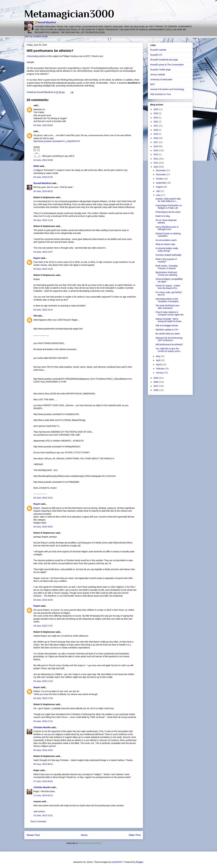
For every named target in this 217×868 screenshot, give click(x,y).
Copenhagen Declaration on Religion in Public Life (169, 207)
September (161, 183)
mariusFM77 (117, 862)
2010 (156, 167)
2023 (156, 118)
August (160, 187)
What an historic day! (165, 244)
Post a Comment (38, 821)
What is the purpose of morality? (166, 260)
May (158, 356)
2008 (156, 382)
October (160, 179)
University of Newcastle (161, 79)
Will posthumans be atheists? (169, 344)
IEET (88, 56)
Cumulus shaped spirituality (168, 255)
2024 (156, 113)
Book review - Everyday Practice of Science (167, 267)
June (159, 195)
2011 (156, 163)
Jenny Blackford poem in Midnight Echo (167, 228)
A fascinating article (36, 56)
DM (35, 316)
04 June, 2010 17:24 (43, 681)
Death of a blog (163, 216)
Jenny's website (158, 75)
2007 (156, 386)
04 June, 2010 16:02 (43, 527)
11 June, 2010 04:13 (43, 795)
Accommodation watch (166, 240)
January (160, 373)
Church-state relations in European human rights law (169, 313)
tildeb (36, 166)
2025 (156, 109)
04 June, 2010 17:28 (43, 698)
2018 (156, 138)
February (160, 369)
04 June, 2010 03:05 (43, 125)
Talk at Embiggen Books (167, 326)
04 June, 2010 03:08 (43, 160)
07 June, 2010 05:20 (43, 781)
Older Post (135, 835)
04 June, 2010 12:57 (43, 252)
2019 (156, 134)
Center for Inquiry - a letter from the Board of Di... (168, 287)
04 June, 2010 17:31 (43, 721)
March (159, 365)
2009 (156, 378)
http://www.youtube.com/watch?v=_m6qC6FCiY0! (57, 141)
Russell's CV (156, 55)
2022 (156, 122)
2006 (156, 390)
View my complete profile (36, 36)
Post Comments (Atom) (90, 843)
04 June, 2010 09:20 (43, 191)
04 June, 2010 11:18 (43, 220)
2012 (156, 159)
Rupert (37, 258)
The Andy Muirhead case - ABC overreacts (168, 307)
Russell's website (158, 50)
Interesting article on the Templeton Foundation (167, 300)
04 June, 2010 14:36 (43, 269)
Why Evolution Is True (160, 94)
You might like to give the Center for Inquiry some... (169, 350)
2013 (156, 154)
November (161, 175)
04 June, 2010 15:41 (43, 498)
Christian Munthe (42, 727)
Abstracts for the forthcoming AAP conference (169, 339)
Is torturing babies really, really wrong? (167, 250)
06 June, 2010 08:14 (43, 764)
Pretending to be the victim (168, 212)
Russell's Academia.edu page (164, 60)
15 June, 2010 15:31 (43, 815)
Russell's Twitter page (160, 70)
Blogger (140, 862)
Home (84, 835)
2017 (156, 142)
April (158, 360)
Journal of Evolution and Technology (167, 89)
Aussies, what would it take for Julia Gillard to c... (168, 200)
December (161, 170)
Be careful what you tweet (168, 334)
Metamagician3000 (69, 14)
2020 (156, 130)
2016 (156, 146)
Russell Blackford (47, 22)
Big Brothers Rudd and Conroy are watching (166, 274)
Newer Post (33, 835)
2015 (156, 150)
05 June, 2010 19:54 (43, 750)
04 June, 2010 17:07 (43, 626)
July (158, 191)
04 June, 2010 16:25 (43, 600)
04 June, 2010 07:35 (43, 177)
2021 (156, 126)
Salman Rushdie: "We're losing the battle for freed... (169, 320)
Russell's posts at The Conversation (167, 65)
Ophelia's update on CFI (167, 330)
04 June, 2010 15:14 (43, 310)
